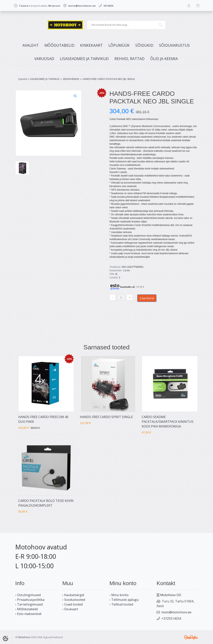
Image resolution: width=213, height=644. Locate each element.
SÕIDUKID (144, 45)
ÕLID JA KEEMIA (164, 59)
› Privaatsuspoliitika (30, 600)
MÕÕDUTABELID (59, 45)
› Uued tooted (73, 604)
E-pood (23, 79)
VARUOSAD (44, 59)
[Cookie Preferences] (5, 639)
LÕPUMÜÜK (119, 45)
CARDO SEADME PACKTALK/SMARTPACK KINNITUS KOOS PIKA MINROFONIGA (168, 422)
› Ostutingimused (28, 595)
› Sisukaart (70, 609)
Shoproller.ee (191, 637)
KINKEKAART (91, 45)
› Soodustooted (74, 600)
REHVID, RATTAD (129, 59)
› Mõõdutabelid (27, 609)
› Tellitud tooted (121, 604)
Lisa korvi (147, 298)
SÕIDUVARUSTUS (174, 45)
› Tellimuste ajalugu (124, 600)
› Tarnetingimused (29, 604)
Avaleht (31, 45)
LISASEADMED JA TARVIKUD (84, 59)
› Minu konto (119, 595)
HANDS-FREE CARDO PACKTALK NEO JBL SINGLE (109, 79)
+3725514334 (171, 618)
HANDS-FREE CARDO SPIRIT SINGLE (106, 417)
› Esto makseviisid (28, 614)
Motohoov (24, 637)
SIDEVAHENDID (71, 79)
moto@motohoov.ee (176, 612)
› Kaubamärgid (73, 595)
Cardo (126, 270)
